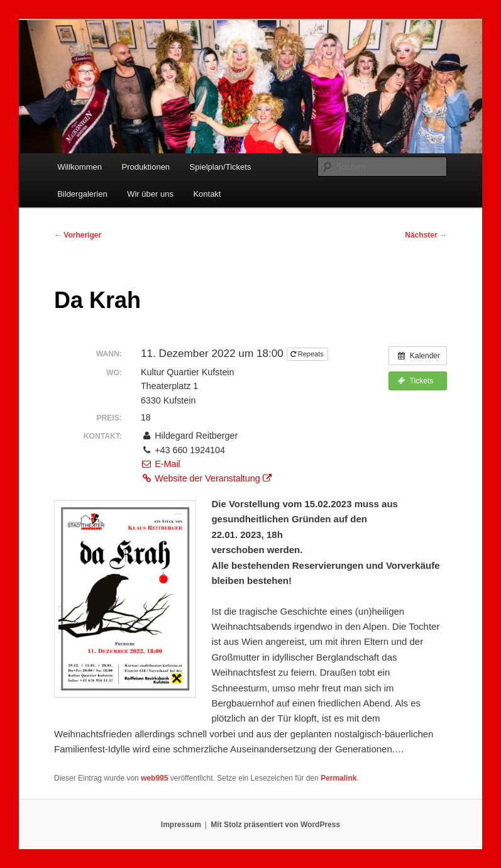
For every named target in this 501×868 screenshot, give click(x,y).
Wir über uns (150, 194)
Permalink (339, 778)
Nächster (426, 235)
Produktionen (146, 167)
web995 (154, 778)
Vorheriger (78, 235)
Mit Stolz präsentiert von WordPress (275, 825)
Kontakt (207, 194)
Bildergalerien (82, 194)
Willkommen (80, 167)
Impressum (181, 825)
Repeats (308, 354)
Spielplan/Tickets (221, 167)
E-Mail (161, 464)
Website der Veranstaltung (206, 478)
